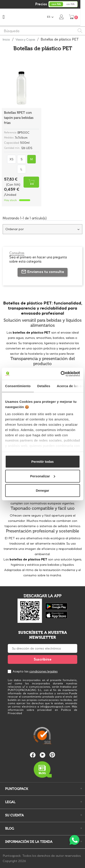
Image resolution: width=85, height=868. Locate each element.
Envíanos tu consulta (42, 272)
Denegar (42, 490)
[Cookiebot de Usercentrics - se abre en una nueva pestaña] (61, 374)
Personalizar (43, 476)
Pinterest (52, 755)
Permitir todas (42, 462)
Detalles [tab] (44, 386)
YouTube (42, 755)
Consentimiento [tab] (18, 386)
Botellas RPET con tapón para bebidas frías (19, 118)
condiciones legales (43, 671)
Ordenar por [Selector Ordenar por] (42, 229)
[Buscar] (42, 31)
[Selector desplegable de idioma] (55, 17)
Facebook (33, 755)
